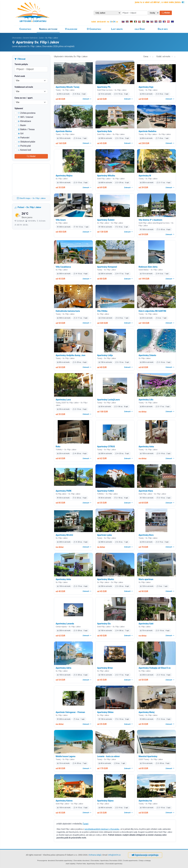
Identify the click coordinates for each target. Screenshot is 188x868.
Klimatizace (25, 121)
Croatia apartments (130, 861)
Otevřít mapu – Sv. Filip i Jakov (31, 198)
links (84, 864)
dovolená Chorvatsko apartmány (60, 861)
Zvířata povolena (27, 113)
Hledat (166, 13)
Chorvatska (95, 861)
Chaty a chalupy (145, 861)
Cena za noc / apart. (24, 98)
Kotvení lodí (25, 150)
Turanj (86, 824)
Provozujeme (42, 861)
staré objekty (70, 864)
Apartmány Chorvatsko (95, 864)
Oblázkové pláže (27, 142)
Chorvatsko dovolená (81, 861)
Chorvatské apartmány (114, 864)
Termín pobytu (21, 64)
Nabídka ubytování (48, 29)
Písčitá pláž (24, 146)
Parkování (24, 138)
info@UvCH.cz (114, 855)
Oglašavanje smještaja (145, 855)
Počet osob (20, 76)
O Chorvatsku (94, 29)
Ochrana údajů (95, 855)
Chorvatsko (25, 29)
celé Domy (140, 29)
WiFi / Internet (26, 117)
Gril (21, 133)
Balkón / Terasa (26, 129)
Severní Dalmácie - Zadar (33, 38)
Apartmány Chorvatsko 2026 (111, 861)
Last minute (117, 29)
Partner (79, 864)
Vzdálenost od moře (24, 87)
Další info (163, 29)
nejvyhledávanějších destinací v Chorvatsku (102, 829)
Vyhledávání (71, 29)
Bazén (22, 125)
